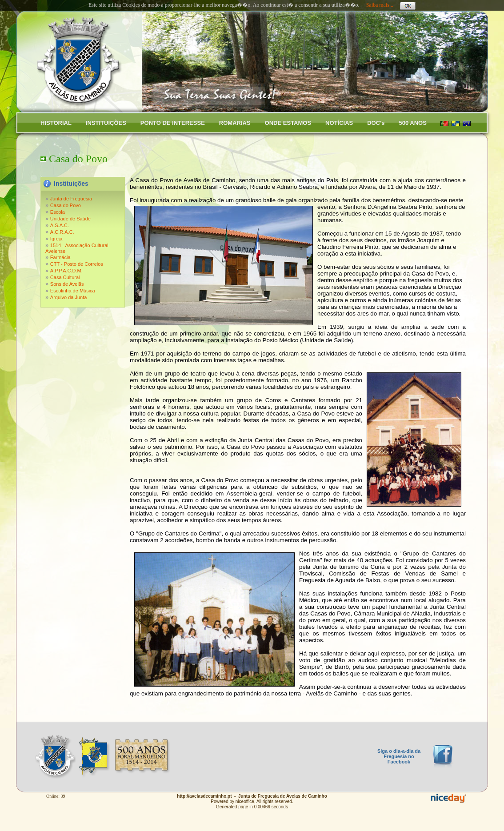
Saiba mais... (380, 5)
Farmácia (60, 257)
